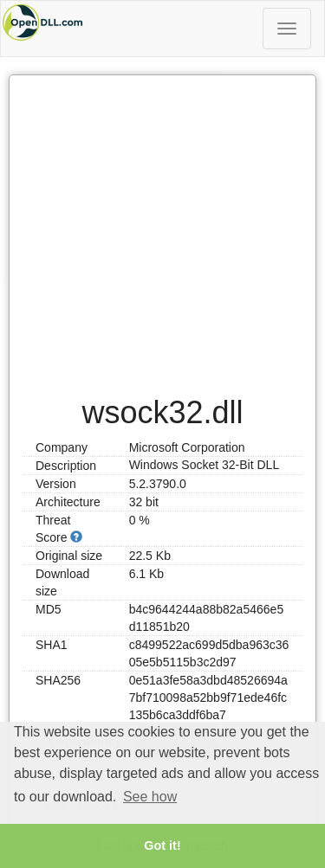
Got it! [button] (162, 845)
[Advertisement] (162, 227)
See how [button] (150, 797)
